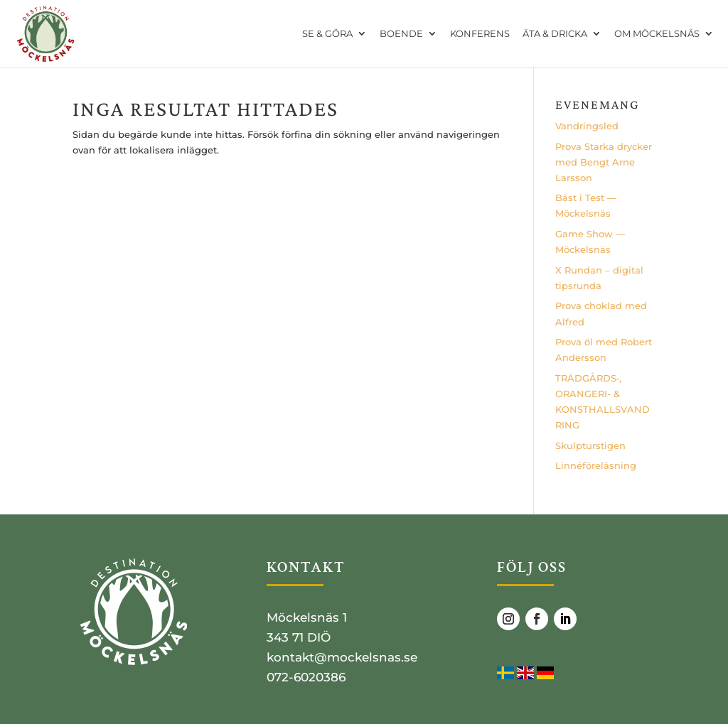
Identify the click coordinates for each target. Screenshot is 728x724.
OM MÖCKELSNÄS (657, 34)
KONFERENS (480, 34)
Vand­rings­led (587, 126)
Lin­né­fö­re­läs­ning (596, 465)
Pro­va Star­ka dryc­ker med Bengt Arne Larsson (604, 162)
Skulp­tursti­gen (590, 445)
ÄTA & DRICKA (555, 34)
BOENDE (401, 34)
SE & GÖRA (327, 34)
